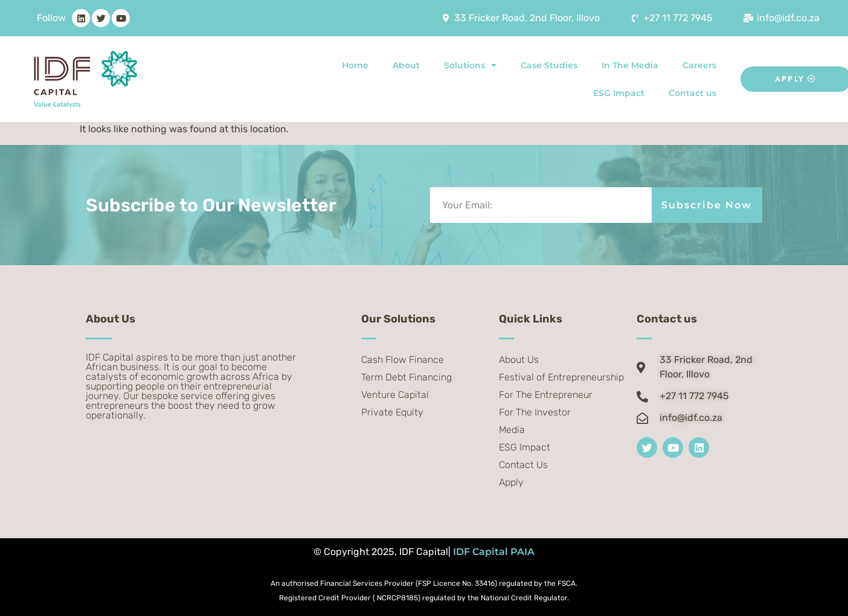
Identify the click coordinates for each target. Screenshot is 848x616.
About (406, 65)
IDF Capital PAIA (494, 552)
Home (355, 65)
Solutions (470, 65)
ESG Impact (619, 93)
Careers (699, 65)
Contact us (692, 93)
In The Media (630, 65)
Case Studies (549, 65)
